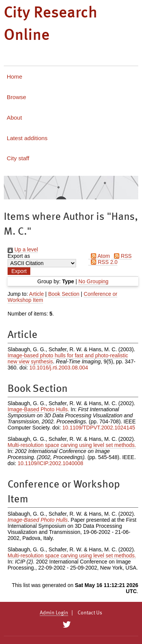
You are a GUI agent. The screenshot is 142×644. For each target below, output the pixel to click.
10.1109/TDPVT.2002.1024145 (98, 428)
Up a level (23, 249)
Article (37, 294)
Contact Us (90, 613)
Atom (99, 256)
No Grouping (93, 281)
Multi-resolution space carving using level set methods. (72, 445)
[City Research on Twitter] (67, 625)
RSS (122, 256)
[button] (19, 271)
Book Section (64, 294)
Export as (19, 256)
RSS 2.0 (103, 262)
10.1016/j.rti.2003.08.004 (59, 368)
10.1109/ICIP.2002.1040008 (50, 463)
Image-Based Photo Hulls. (38, 409)
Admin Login (54, 613)
